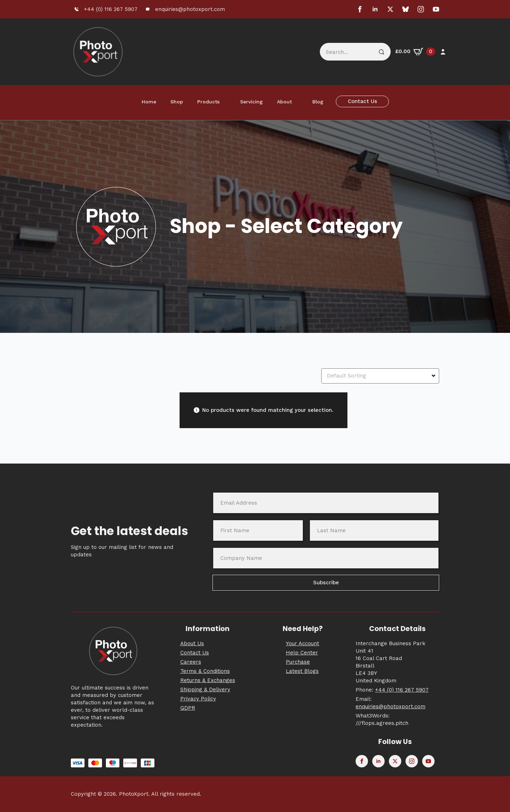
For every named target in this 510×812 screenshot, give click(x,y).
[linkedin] (375, 9)
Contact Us (195, 653)
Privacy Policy (198, 699)
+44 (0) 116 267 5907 (402, 690)
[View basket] (415, 52)
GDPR (188, 708)
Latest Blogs (302, 671)
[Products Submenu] (226, 102)
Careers (191, 662)
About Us (192, 643)
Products (208, 102)
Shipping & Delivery (205, 689)
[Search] (381, 52)
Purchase (298, 662)
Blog (318, 102)
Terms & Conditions (205, 671)
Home (149, 102)
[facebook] (360, 9)
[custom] (406, 9)
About (284, 102)
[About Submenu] (299, 102)
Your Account (302, 643)
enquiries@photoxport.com (390, 706)
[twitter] (390, 9)
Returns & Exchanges (208, 680)
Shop (177, 102)
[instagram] (421, 9)
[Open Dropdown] (434, 376)
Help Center (302, 653)
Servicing (251, 102)
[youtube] (436, 9)
